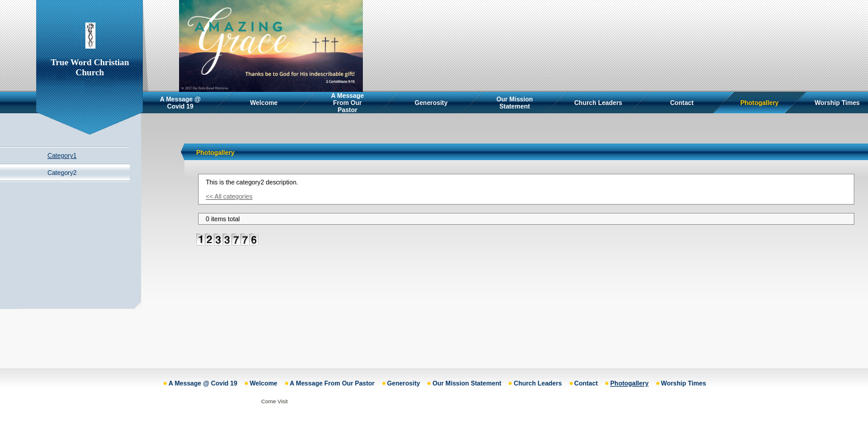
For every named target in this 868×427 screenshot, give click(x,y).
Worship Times (837, 103)
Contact (682, 103)
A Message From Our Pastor (347, 103)
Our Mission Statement (515, 103)
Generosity (431, 103)
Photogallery (760, 103)
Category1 (62, 155)
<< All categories (229, 196)
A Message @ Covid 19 (181, 103)
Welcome (264, 103)
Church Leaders (598, 103)
